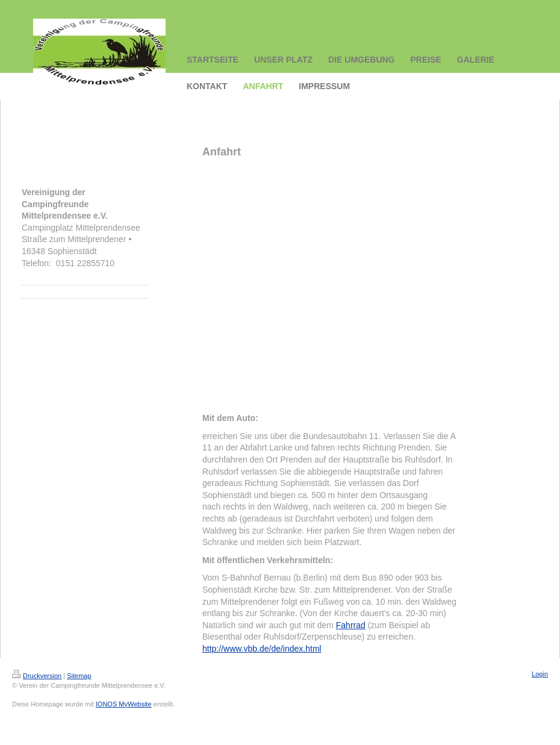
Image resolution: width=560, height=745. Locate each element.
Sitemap (79, 676)
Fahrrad (351, 625)
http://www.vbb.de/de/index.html (262, 649)
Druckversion (37, 676)
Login (540, 674)
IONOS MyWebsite (124, 704)
